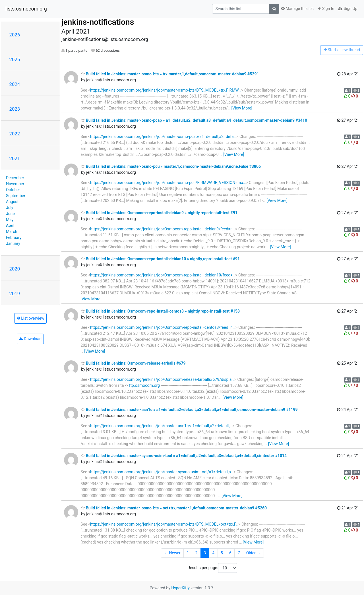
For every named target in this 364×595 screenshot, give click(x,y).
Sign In (326, 9)
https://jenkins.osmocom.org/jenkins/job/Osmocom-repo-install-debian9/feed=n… (163, 229)
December (15, 178)
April (10, 226)
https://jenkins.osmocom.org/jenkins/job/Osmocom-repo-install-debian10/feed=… (163, 275)
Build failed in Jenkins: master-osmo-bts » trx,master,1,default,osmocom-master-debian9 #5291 (170, 74)
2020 (15, 269)
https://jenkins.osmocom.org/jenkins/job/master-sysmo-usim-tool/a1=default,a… (162, 472)
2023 (15, 109)
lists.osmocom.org (26, 9)
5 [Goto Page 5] (222, 553)
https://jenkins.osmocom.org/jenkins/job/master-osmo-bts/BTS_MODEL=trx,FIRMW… (166, 90)
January (13, 243)
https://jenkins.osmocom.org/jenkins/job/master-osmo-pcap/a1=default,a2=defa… (163, 137)
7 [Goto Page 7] (239, 553)
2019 (15, 294)
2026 (15, 35)
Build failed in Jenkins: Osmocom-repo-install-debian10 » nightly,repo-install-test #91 (160, 259)
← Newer (172, 553)
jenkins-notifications (98, 22)
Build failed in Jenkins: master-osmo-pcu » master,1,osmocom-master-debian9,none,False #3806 (171, 166)
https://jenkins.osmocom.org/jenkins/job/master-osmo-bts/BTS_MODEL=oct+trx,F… (164, 524)
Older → (254, 553)
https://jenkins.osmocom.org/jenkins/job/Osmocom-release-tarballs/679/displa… (162, 379)
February (14, 237)
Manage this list (297, 9)
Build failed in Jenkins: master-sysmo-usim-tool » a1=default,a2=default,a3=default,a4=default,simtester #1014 (184, 456)
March (12, 232)
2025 (15, 59)
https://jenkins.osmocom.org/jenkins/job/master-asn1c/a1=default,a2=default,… (161, 426)
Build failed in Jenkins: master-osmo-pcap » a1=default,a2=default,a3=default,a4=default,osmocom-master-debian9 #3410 (194, 120)
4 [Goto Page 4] (213, 553)
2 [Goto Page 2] (196, 553)
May (10, 220)
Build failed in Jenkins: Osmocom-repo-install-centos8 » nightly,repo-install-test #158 (160, 311)
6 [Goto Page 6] (230, 553)
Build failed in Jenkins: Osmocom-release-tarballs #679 (133, 363)
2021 (15, 158)
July (10, 208)
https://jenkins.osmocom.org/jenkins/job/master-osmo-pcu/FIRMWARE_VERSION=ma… (168, 183)
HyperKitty (180, 588)
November (15, 184)
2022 (15, 134)
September (16, 196)
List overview (30, 318)
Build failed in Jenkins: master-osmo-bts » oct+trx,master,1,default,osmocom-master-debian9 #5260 (174, 508)
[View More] (242, 108)
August (12, 202)
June (10, 214)
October (13, 190)
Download (30, 339)
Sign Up (348, 9)
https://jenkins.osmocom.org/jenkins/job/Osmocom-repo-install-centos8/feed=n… (163, 327)
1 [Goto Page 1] (188, 553)
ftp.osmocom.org (144, 385)
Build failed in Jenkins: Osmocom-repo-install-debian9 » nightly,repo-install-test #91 (159, 213)
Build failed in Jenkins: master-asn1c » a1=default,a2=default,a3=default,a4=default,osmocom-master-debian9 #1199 (189, 410)
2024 (15, 84)
